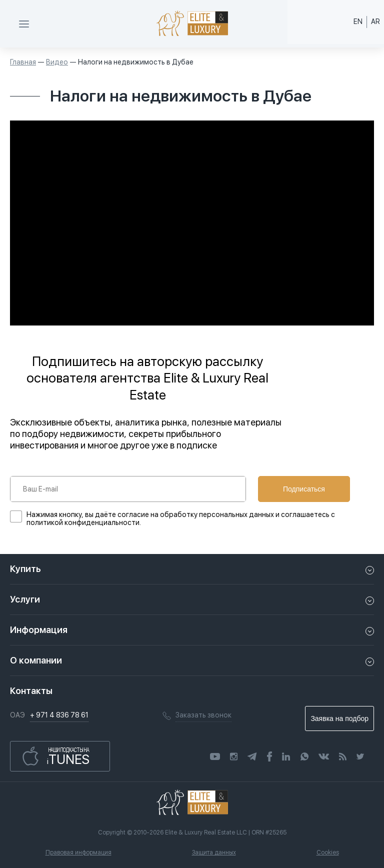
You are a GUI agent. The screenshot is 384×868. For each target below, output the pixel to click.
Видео (57, 62)
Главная (23, 62)
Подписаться (304, 489)
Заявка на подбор (339, 718)
